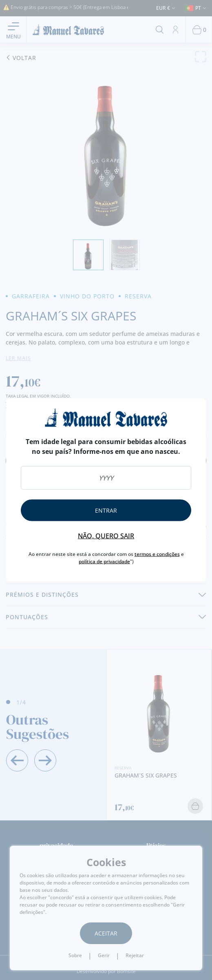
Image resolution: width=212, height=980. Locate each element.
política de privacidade (104, 561)
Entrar (106, 510)
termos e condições (157, 554)
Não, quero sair (106, 536)
